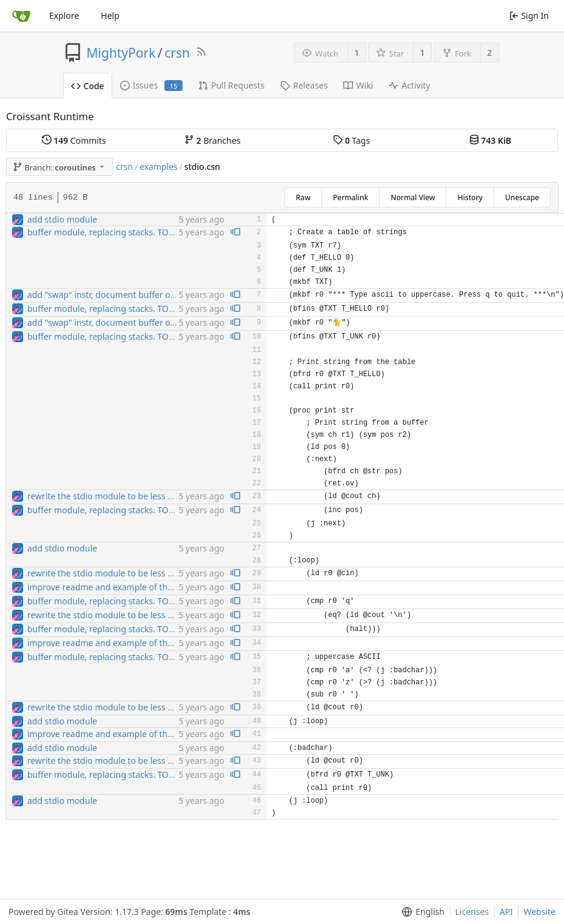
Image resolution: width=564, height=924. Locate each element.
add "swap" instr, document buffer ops (103, 295)
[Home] (21, 16)
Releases (304, 85)
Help (110, 15)
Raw (303, 197)
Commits (74, 140)
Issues (151, 85)
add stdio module (62, 219)
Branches (212, 140)
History (470, 197)
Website (539, 912)
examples (159, 167)
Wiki (358, 85)
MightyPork (121, 53)
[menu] (421, 912)
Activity (409, 85)
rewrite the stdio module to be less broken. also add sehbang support (166, 496)
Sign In (529, 15)
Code (88, 86)
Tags (351, 140)
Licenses (472, 912)
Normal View (413, 197)
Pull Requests (231, 85)
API (506, 912)
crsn (177, 53)
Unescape (522, 197)
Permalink (351, 197)
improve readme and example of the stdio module (127, 587)
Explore (64, 15)
